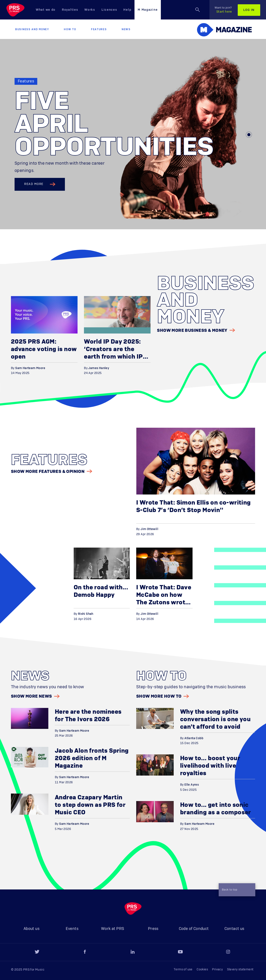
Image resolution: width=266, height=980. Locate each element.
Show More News (35, 696)
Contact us (234, 929)
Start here (223, 10)
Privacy (217, 970)
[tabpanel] (133, 134)
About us (31, 929)
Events (72, 929)
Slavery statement (240, 970)
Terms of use (183, 970)
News (126, 29)
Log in (249, 10)
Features (99, 29)
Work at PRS (113, 929)
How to (70, 29)
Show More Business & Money (196, 330)
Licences (109, 10)
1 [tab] (249, 135)
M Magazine (148, 10)
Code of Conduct (194, 929)
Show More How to (163, 696)
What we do (46, 10)
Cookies (202, 970)
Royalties (70, 10)
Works (90, 10)
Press (153, 929)
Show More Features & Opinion (52, 471)
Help (127, 10)
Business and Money (32, 29)
